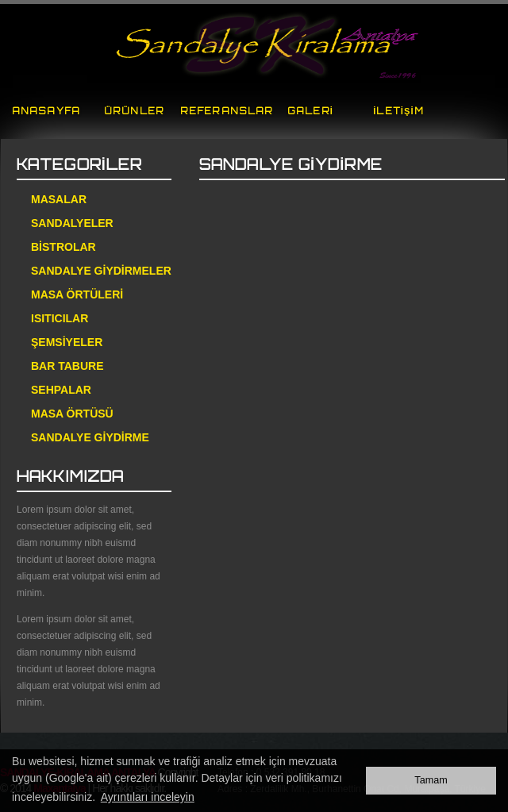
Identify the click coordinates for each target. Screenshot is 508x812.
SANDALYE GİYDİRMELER (101, 271)
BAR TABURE (67, 366)
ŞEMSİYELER (67, 342)
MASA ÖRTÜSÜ (72, 414)
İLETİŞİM (398, 111)
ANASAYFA (46, 111)
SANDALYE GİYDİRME (90, 437)
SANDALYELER (72, 223)
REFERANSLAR (227, 111)
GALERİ (310, 111)
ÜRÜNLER (134, 111)
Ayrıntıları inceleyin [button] (148, 797)
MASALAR (59, 199)
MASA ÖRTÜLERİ (77, 294)
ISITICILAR (60, 318)
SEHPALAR (61, 390)
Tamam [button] (431, 780)
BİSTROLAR (63, 247)
